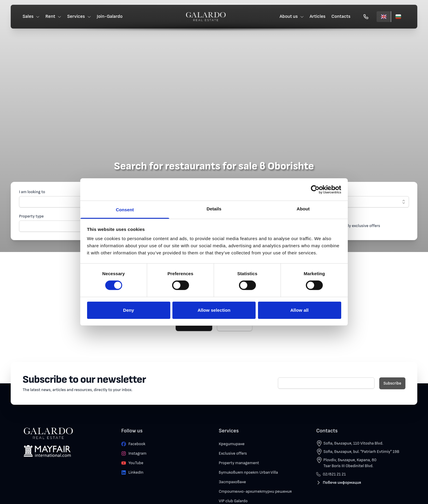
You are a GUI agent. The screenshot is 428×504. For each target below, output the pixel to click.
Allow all (300, 310)
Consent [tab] (125, 210)
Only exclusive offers (362, 226)
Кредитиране (232, 444)
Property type (31, 216)
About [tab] (303, 209)
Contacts (341, 16)
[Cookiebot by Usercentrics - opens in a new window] (315, 189)
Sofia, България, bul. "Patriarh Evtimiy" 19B (361, 452)
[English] (384, 17)
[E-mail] (326, 383)
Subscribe (392, 383)
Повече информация (339, 482)
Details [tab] (214, 209)
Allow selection (214, 310)
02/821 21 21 (331, 474)
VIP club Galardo (233, 501)
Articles (318, 16)
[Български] (398, 17)
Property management (239, 463)
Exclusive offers (233, 453)
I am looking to (32, 192)
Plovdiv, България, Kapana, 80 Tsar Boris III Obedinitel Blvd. (350, 463)
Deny (129, 310)
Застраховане (232, 482)
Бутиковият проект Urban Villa (248, 472)
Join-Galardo (110, 16)
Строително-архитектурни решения (255, 491)
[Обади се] (366, 17)
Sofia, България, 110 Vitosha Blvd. (353, 443)
